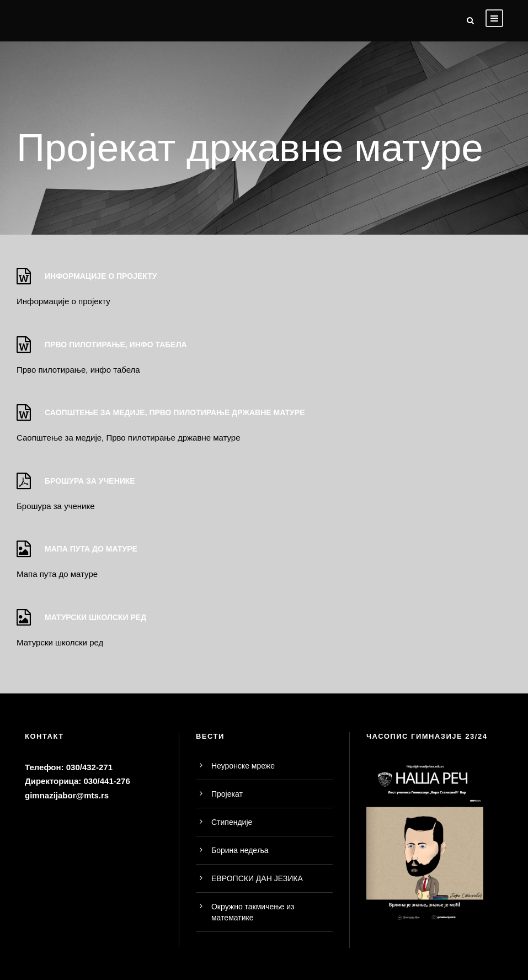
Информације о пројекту (63, 301)
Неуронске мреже (243, 766)
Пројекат (227, 794)
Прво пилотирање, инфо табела (78, 370)
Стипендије (232, 822)
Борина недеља (240, 850)
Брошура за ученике (56, 506)
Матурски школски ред (60, 642)
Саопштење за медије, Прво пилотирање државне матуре (129, 438)
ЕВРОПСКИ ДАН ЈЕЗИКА (257, 878)
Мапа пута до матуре (57, 574)
